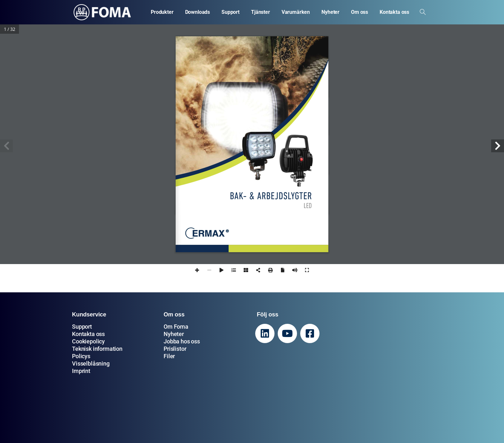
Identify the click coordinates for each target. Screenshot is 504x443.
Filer (169, 356)
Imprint (81, 371)
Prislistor (175, 349)
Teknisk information (97, 349)
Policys (81, 356)
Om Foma (176, 327)
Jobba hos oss (182, 341)
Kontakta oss (88, 334)
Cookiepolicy (88, 341)
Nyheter (174, 334)
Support (82, 327)
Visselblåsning (91, 363)
